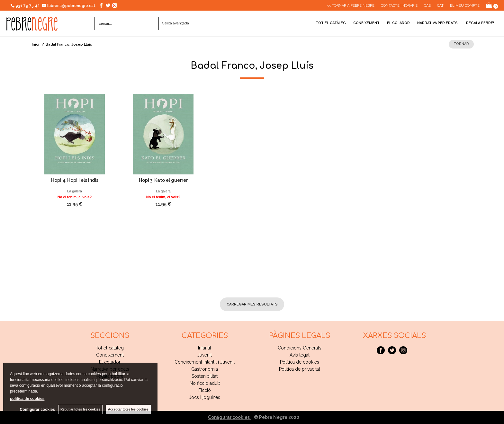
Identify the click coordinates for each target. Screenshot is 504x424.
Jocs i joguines (205, 397)
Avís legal (300, 355)
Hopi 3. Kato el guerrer (163, 180)
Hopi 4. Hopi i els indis (75, 180)
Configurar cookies (229, 417)
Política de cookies (300, 362)
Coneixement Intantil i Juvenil (205, 362)
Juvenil (205, 355)
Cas (427, 6)
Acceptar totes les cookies (128, 409)
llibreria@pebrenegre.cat (69, 6)
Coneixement (366, 23)
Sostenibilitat (205, 376)
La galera (75, 191)
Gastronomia (205, 369)
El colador (398, 23)
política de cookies (27, 399)
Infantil (205, 348)
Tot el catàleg (331, 23)
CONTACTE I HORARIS (399, 6)
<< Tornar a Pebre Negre (351, 6)
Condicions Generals (300, 348)
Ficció (205, 390)
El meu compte (465, 6)
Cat (440, 6)
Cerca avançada (175, 23)
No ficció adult (205, 383)
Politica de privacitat (300, 369)
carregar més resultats (252, 304)
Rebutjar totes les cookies (80, 409)
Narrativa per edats (437, 23)
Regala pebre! (480, 23)
